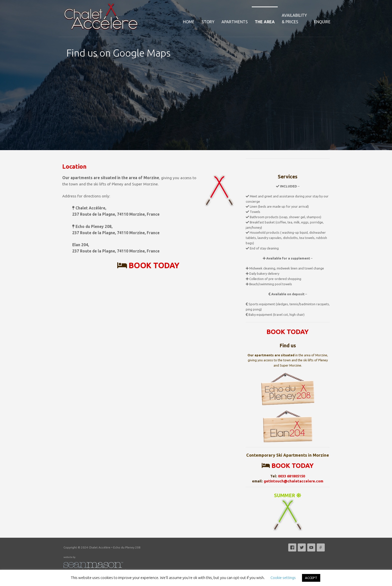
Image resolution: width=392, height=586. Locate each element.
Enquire (322, 22)
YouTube (311, 547)
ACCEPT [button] (311, 578)
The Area (265, 22)
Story (208, 22)
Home (189, 22)
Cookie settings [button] (283, 578)
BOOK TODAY (154, 265)
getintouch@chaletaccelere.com (293, 481)
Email (321, 547)
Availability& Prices (294, 19)
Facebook (292, 547)
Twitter (302, 547)
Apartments (235, 22)
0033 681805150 (291, 476)
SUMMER (288, 512)
